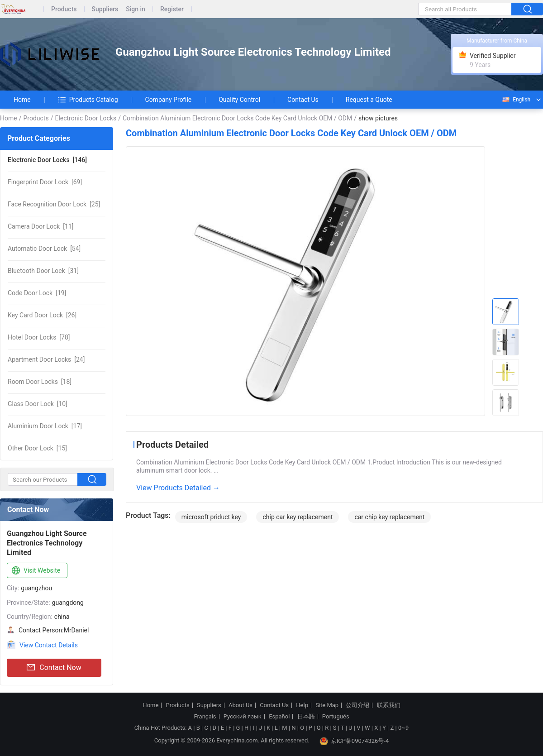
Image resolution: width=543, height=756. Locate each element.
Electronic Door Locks (86, 118)
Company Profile (169, 100)
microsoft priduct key (211, 517)
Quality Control (239, 100)
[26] (42, 315)
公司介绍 (357, 705)
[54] (44, 249)
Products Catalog (88, 100)
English (516, 100)
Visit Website (35, 571)
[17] (45, 426)
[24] (46, 359)
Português (336, 717)
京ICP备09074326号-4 (354, 741)
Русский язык (243, 717)
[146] (47, 160)
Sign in (136, 9)
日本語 (306, 717)
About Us (241, 705)
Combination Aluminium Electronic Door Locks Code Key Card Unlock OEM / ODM (237, 118)
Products (64, 9)
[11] (40, 226)
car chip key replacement (389, 517)
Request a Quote (369, 100)
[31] (43, 271)
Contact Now (54, 668)
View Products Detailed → (178, 488)
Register (172, 9)
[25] (54, 204)
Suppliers (105, 9)
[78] (39, 337)
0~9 (403, 728)
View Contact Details (49, 645)
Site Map (327, 705)
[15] (37, 448)
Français (205, 717)
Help (302, 705)
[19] (37, 293)
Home (22, 100)
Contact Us (303, 100)
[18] (40, 382)
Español (279, 717)
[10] (38, 404)
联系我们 (389, 705)
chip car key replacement (298, 517)
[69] (45, 182)
